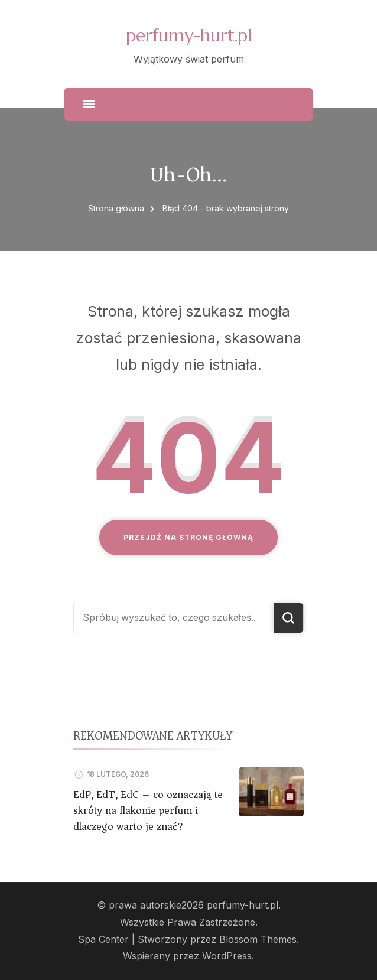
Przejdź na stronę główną (188, 537)
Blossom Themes (258, 940)
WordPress (227, 956)
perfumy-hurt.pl (189, 35)
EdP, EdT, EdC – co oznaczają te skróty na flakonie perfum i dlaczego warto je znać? (148, 810)
